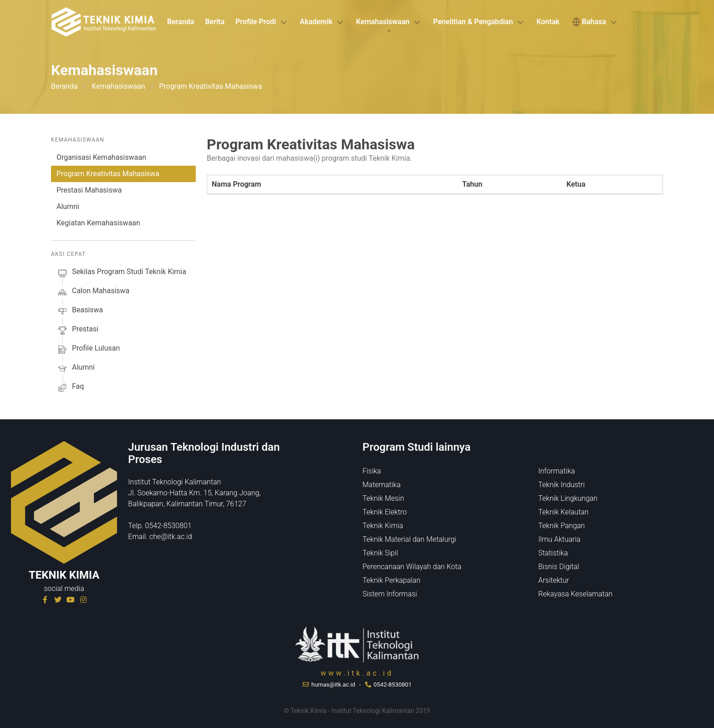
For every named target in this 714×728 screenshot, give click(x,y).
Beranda (181, 22)
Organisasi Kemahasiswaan (101, 157)
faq (70, 388)
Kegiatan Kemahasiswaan (98, 223)
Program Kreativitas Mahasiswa (108, 174)
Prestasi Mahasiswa (89, 190)
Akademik (316, 22)
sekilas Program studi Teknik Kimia (121, 273)
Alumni (68, 206)
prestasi (77, 331)
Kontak (548, 22)
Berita (215, 22)
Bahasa (588, 22)
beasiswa (80, 311)
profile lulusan (88, 350)
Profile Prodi (256, 22)
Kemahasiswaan (383, 22)
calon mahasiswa (93, 292)
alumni (76, 369)
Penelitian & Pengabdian (473, 22)
